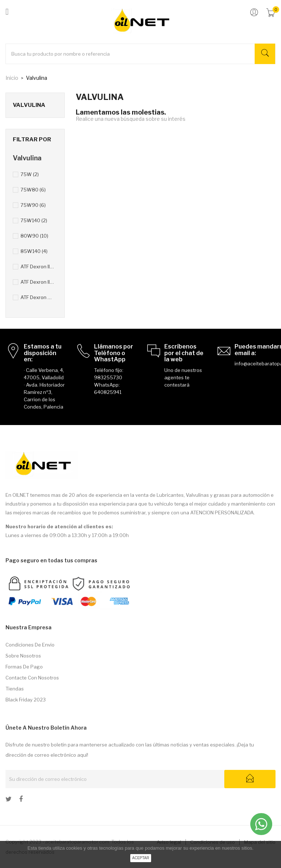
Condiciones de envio (30, 645)
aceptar (141, 858)
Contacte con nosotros (32, 678)
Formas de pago (24, 667)
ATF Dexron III (37, 282)
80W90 (34, 236)
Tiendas (15, 689)
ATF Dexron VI (37, 297)
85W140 (34, 251)
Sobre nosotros (23, 656)
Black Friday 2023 (26, 700)
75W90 (33, 205)
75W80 (33, 190)
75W (30, 174)
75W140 (34, 220)
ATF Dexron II (37, 267)
